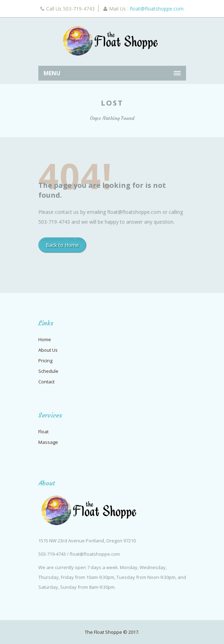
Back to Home (62, 245)
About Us (48, 350)
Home (45, 339)
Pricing (45, 361)
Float (43, 432)
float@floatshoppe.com (157, 9)
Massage (48, 442)
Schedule (48, 371)
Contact (46, 382)
